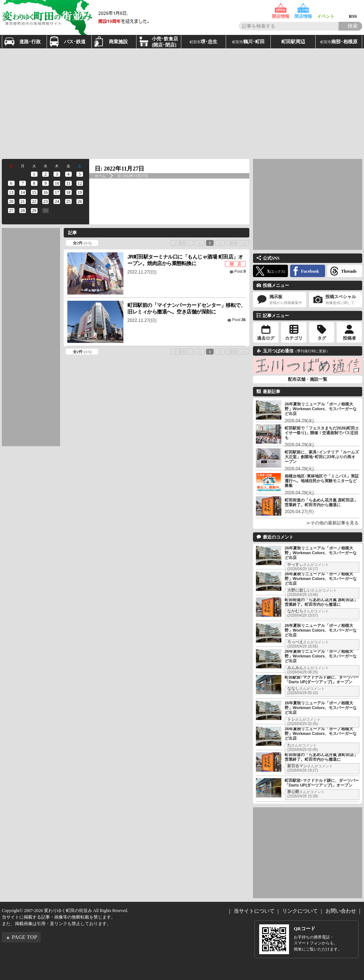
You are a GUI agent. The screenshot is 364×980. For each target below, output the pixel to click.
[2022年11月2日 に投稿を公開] (45, 174)
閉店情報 (303, 8)
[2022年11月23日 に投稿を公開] (45, 201)
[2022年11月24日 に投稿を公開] (57, 201)
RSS (353, 8)
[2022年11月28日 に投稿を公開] (22, 211)
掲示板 (280, 300)
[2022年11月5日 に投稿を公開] (80, 174)
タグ (322, 338)
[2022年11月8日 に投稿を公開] (34, 183)
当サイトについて (254, 911)
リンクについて (300, 911)
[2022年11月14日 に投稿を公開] (22, 192)
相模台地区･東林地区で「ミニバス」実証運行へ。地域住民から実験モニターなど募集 (322, 481)
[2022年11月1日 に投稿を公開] (34, 174)
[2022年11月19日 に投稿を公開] (80, 192)
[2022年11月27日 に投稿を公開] (11, 211)
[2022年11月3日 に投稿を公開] (57, 174)
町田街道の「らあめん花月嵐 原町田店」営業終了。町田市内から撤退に (321, 502)
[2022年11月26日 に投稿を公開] (80, 201)
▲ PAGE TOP (21, 937)
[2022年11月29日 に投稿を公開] (34, 211)
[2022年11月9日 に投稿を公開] (45, 183)
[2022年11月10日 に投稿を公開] (57, 183)
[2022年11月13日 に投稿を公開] (11, 192)
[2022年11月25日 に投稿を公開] (68, 201)
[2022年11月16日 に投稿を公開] (45, 192)
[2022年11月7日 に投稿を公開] (22, 183)
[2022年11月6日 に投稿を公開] (11, 183)
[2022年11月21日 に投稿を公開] (22, 201)
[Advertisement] (92, 103)
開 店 (236, 264)
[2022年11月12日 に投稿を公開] (80, 183)
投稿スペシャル (336, 300)
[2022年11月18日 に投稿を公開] (68, 192)
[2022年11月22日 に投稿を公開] (34, 201)
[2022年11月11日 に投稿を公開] (68, 183)
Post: (240, 271)
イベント (326, 8)
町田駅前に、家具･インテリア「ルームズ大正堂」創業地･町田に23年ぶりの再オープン (322, 457)
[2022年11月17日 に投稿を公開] (57, 192)
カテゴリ (294, 338)
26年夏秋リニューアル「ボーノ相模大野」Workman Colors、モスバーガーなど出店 (321, 409)
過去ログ (266, 338)
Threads (349, 271)
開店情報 (281, 8)
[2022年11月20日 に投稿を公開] (11, 201)
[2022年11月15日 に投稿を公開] (34, 192)
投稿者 (349, 338)
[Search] (350, 26)
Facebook (310, 271)
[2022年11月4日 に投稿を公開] (68, 174)
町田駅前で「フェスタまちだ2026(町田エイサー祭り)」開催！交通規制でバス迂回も (322, 433)
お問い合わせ (341, 911)
